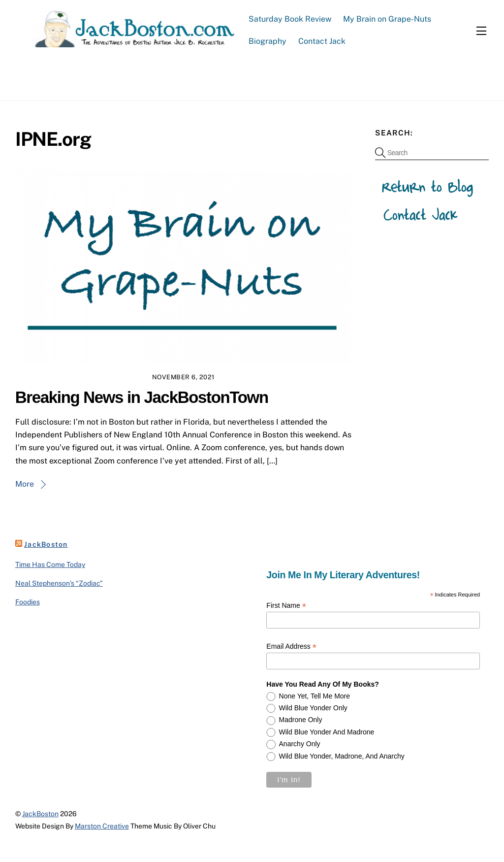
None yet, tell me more (315, 696)
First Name (286, 606)
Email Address (291, 646)
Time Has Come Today (50, 564)
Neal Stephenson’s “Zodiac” (59, 583)
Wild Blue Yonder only (313, 708)
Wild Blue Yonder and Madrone (327, 732)
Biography (268, 41)
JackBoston (46, 544)
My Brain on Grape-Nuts (387, 19)
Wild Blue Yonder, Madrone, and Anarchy (342, 756)
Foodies (28, 602)
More (25, 484)
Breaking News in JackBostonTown (142, 397)
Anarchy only (300, 744)
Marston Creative (102, 826)
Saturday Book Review (290, 19)
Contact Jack (322, 41)
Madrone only (301, 720)
